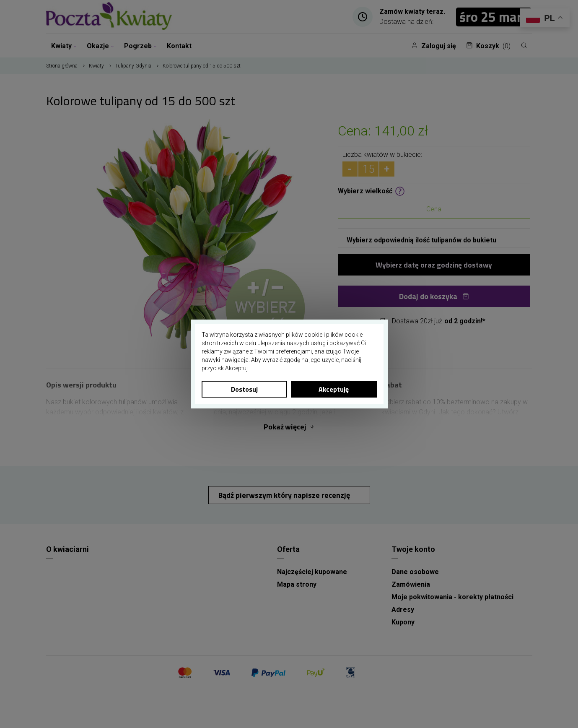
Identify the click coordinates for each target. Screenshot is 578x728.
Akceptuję (334, 389)
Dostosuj (244, 389)
